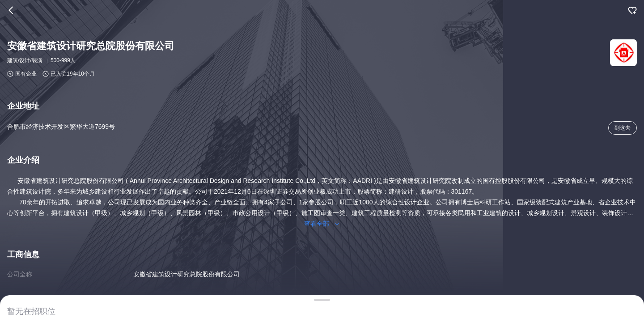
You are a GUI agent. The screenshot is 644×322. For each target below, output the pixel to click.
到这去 (623, 128)
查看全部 (322, 224)
